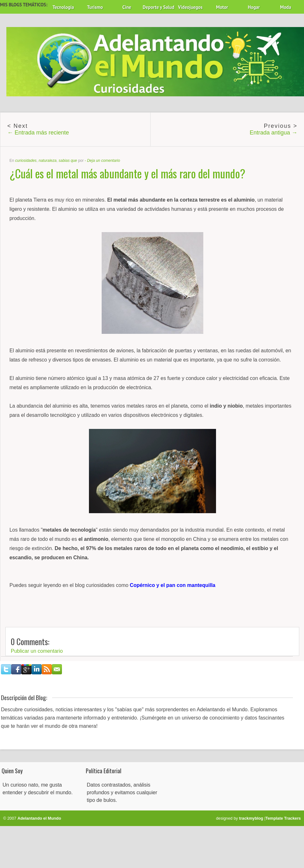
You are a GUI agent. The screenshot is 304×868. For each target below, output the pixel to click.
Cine (127, 7)
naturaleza (48, 161)
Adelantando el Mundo (39, 818)
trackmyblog (251, 818)
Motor (222, 7)
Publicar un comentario (37, 651)
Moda (286, 7)
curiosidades (26, 161)
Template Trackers (283, 818)
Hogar (254, 7)
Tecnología (63, 7)
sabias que (68, 161)
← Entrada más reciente (38, 133)
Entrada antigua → (274, 133)
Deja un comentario (104, 161)
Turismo (95, 7)
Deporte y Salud (159, 7)
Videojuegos (190, 7)
